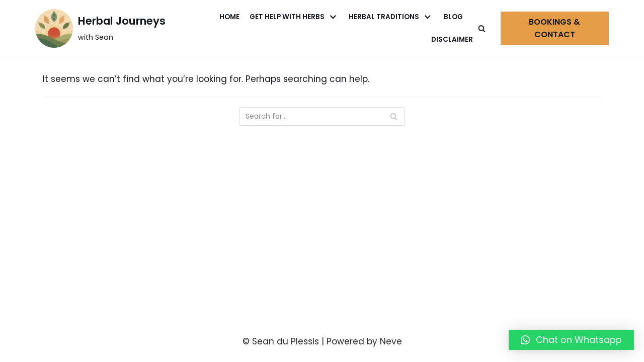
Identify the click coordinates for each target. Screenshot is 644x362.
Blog (453, 17)
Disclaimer (452, 39)
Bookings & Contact (554, 28)
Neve (391, 341)
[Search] (482, 28)
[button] (571, 340)
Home (229, 17)
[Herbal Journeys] (100, 28)
